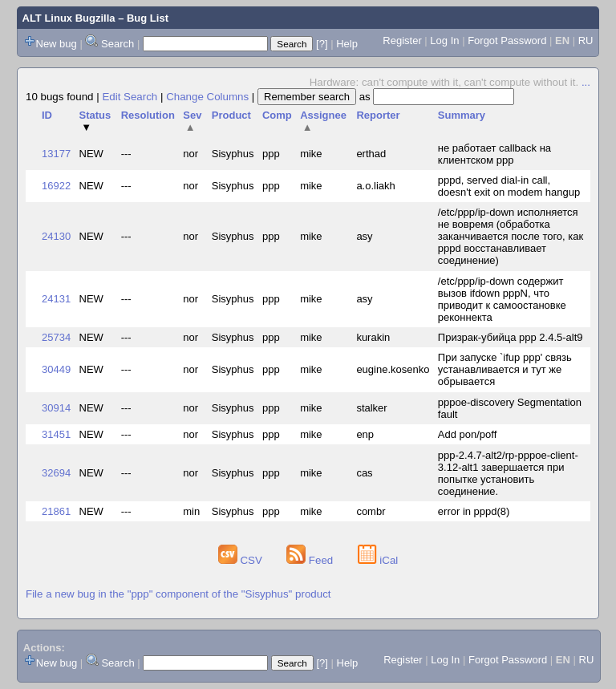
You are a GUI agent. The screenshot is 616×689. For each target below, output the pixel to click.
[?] (322, 44)
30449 (56, 369)
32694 (56, 473)
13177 (56, 154)
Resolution (148, 115)
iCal (378, 560)
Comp (277, 115)
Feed (311, 560)
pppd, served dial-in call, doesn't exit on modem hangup (509, 186)
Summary (462, 115)
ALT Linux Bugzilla (69, 18)
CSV (242, 560)
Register (402, 41)
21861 (56, 511)
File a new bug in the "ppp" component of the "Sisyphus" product (178, 594)
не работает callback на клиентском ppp (494, 154)
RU (586, 41)
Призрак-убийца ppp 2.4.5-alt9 (511, 337)
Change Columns (207, 97)
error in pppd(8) (474, 511)
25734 (56, 337)
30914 (56, 408)
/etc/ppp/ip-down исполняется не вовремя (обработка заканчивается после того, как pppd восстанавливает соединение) (511, 236)
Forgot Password (507, 41)
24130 (56, 236)
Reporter (378, 115)
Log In (444, 41)
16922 (56, 186)
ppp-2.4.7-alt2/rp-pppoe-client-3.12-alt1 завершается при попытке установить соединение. (508, 473)
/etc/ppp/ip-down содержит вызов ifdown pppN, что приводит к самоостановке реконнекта (502, 299)
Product (231, 115)
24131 (56, 299)
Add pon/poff (468, 434)
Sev (192, 121)
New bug (57, 44)
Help (347, 44)
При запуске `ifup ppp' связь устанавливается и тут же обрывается (505, 369)
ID (47, 115)
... (586, 82)
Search (118, 44)
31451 (56, 434)
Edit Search (130, 97)
